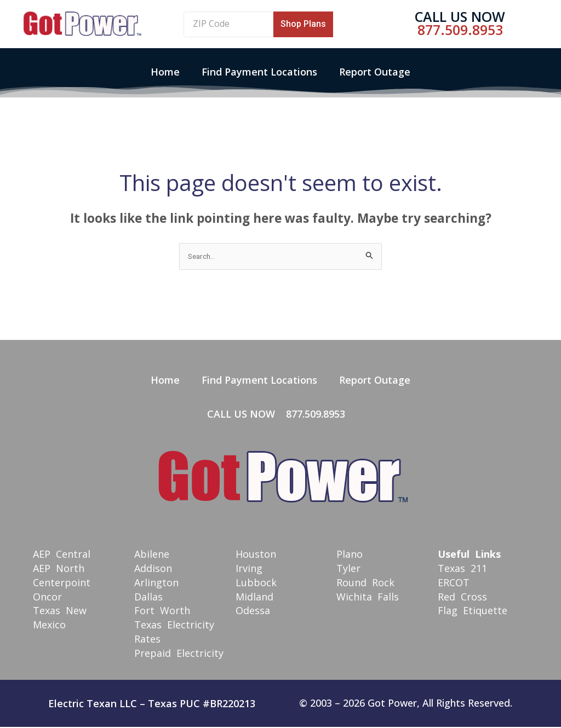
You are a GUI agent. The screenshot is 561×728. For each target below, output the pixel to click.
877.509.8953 (460, 30)
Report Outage (375, 72)
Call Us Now (460, 16)
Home (165, 72)
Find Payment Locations (259, 72)
